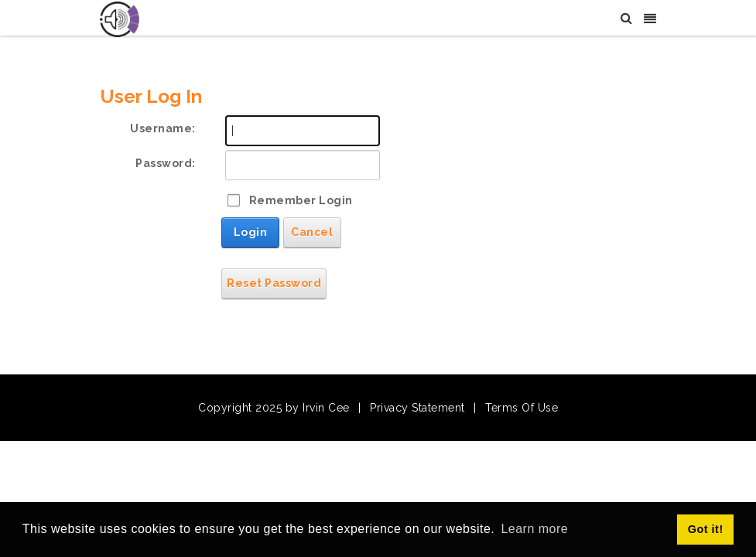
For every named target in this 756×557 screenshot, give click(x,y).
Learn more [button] (534, 529)
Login (251, 232)
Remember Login (301, 200)
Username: (163, 128)
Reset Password (274, 283)
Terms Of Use (522, 408)
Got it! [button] (706, 529)
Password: (166, 163)
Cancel (312, 232)
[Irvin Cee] (120, 19)
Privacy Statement (417, 408)
